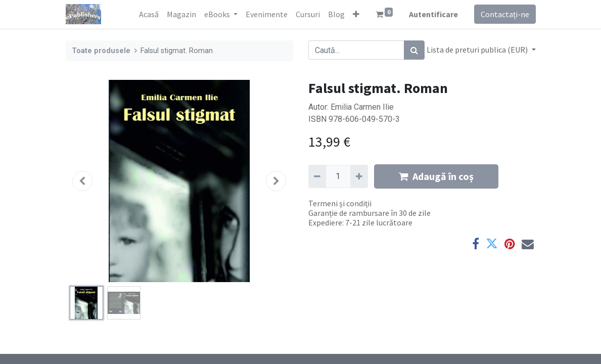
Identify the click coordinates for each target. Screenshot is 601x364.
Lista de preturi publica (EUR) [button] (478, 50)
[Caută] (414, 50)
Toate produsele (101, 51)
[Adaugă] (359, 176)
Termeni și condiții (340, 203)
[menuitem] (149, 14)
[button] (356, 14)
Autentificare (433, 14)
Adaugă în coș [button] (436, 176)
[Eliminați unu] (317, 176)
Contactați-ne (505, 14)
